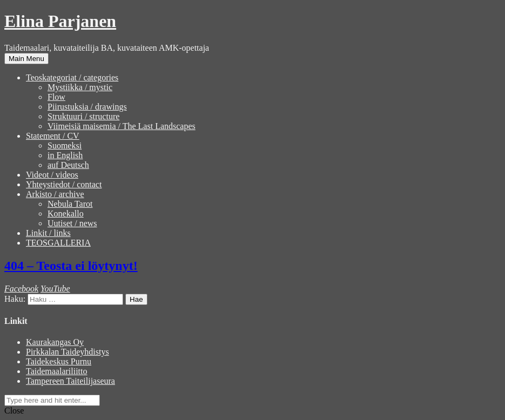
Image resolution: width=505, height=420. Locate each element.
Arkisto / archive (55, 194)
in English (65, 155)
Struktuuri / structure (83, 116)
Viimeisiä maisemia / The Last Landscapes (122, 126)
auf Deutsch (68, 165)
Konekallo (66, 214)
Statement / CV (53, 136)
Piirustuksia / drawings (87, 107)
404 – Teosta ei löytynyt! (71, 266)
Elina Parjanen (60, 21)
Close (14, 411)
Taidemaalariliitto (57, 371)
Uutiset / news (72, 223)
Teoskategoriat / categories (72, 77)
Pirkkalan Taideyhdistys (68, 352)
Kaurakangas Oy (55, 342)
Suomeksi (65, 145)
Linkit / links (48, 233)
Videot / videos (52, 175)
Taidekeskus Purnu (59, 361)
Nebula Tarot (70, 204)
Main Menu (26, 59)
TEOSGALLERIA (58, 243)
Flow (56, 97)
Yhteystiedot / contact (64, 184)
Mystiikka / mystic (80, 87)
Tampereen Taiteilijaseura (70, 381)
